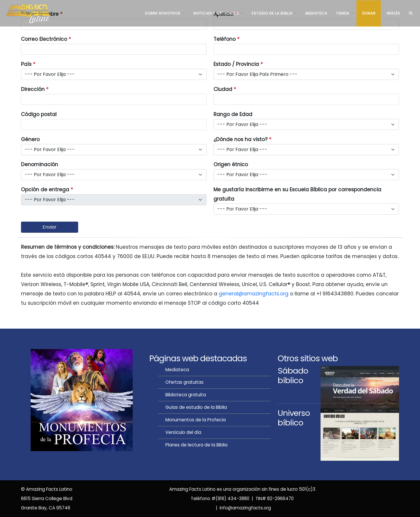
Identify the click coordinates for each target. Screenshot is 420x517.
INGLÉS (393, 13)
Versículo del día (183, 432)
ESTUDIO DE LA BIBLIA (274, 13)
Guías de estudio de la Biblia (196, 407)
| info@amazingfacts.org (242, 508)
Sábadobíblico (293, 376)
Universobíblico (294, 418)
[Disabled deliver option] (114, 200)
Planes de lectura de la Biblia (196, 445)
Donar (369, 13)
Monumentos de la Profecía (196, 420)
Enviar (50, 227)
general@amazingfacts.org (254, 294)
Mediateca (316, 13)
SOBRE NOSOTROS (165, 13)
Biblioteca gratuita (186, 395)
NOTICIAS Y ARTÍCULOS (218, 13)
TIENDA (345, 13)
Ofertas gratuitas (184, 382)
